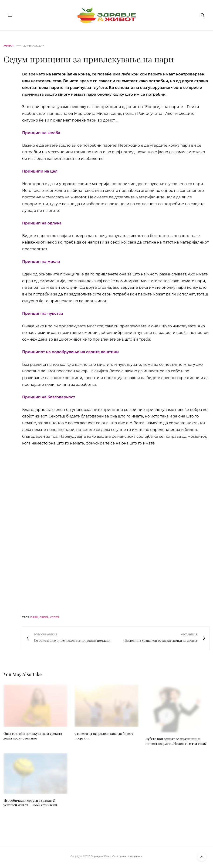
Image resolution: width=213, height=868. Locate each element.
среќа (44, 617)
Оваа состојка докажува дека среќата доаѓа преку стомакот (33, 736)
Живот (9, 46)
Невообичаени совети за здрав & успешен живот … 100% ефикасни (30, 803)
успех (54, 617)
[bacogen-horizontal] (116, 530)
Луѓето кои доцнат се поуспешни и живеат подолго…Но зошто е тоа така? (176, 741)
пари (34, 617)
